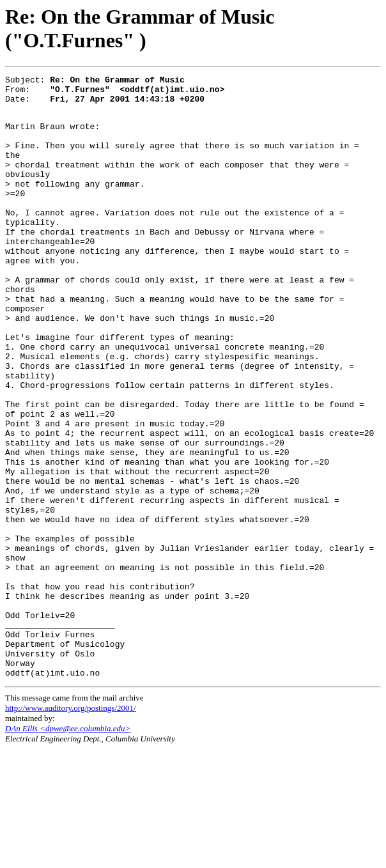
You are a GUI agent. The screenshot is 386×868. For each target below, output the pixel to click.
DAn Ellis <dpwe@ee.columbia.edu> (68, 847)
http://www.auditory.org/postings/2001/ (71, 827)
